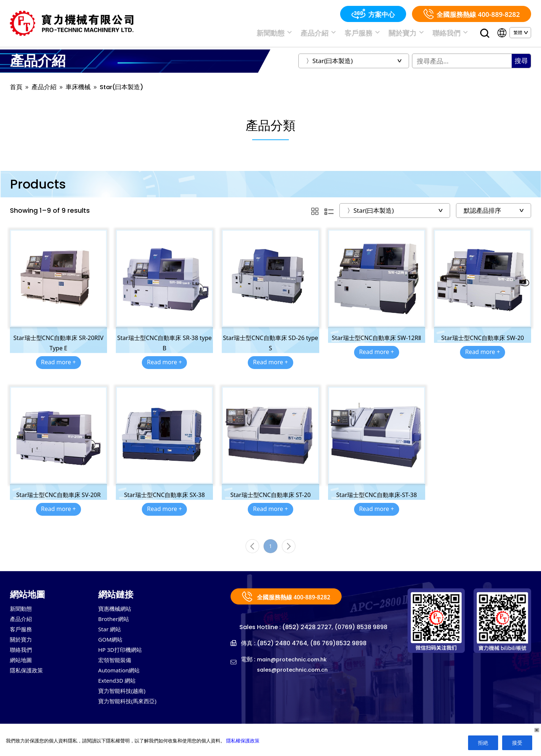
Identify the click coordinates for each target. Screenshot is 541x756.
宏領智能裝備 (118, 671)
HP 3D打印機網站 (124, 660)
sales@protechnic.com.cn (296, 677)
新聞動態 (306, 34)
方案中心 (373, 14)
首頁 (16, 90)
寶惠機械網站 (118, 616)
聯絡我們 (454, 34)
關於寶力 (417, 34)
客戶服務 (380, 34)
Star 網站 (112, 638)
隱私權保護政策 (243, 741)
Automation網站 (123, 682)
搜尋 (521, 64)
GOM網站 (113, 649)
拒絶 (483, 743)
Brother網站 (117, 627)
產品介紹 (343, 34)
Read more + (58, 366)
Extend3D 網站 (121, 693)
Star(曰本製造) (127, 90)
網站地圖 (23, 671)
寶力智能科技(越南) (127, 704)
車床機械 (81, 90)
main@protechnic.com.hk (295, 666)
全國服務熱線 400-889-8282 (472, 14)
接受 (517, 743)
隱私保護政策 (30, 682)
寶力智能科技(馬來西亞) (133, 715)
